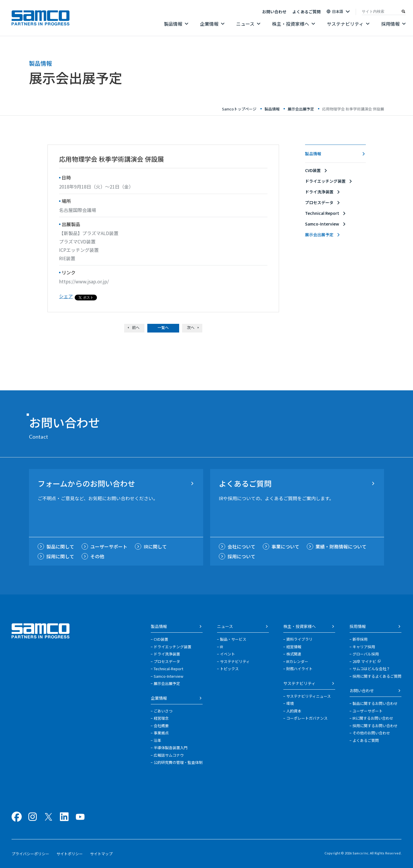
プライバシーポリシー (30, 854)
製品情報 (313, 154)
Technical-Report (168, 669)
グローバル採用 (366, 654)
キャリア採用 (364, 647)
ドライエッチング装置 (325, 181)
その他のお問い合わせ (371, 733)
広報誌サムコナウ (169, 755)
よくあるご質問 (306, 12)
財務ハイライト (299, 669)
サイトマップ (101, 854)
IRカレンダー (297, 661)
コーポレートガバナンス (307, 718)
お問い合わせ (274, 12)
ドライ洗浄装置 (319, 192)
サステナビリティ (235, 661)
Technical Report (322, 213)
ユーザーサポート (368, 711)
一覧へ (163, 327)
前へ (136, 327)
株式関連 (294, 654)
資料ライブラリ (299, 639)
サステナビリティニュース (309, 696)
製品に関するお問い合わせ (375, 703)
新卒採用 (360, 639)
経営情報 (294, 647)
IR (222, 647)
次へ (191, 327)
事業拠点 (161, 733)
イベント (227, 654)
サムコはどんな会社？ (371, 669)
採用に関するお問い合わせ (375, 726)
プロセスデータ (319, 202)
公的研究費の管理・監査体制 (178, 762)
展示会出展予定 (319, 234)
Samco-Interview (322, 224)
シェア (66, 296)
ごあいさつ (163, 711)
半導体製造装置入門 (171, 748)
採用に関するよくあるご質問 (377, 676)
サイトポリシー (70, 854)
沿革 (157, 740)
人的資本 (294, 711)
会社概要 (161, 726)
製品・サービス (233, 639)
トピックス (229, 669)
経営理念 (161, 718)
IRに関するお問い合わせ (373, 718)
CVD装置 (313, 170)
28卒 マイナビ (367, 661)
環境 (290, 703)
